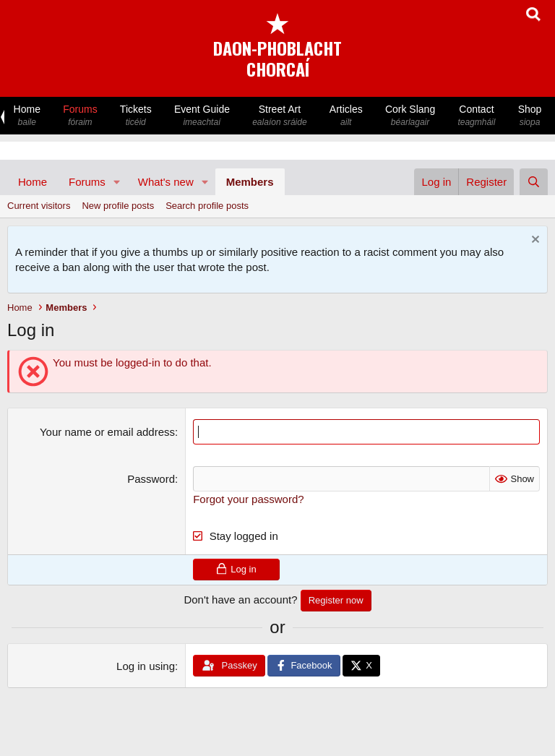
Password (151, 479)
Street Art (280, 116)
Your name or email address (107, 432)
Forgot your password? (248, 499)
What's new (166, 182)
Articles (346, 116)
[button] (117, 182)
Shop (530, 116)
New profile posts (118, 206)
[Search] (534, 182)
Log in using (146, 666)
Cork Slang (410, 116)
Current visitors (39, 206)
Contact (477, 116)
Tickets (135, 116)
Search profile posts (207, 206)
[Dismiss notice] (534, 241)
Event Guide (202, 116)
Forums (81, 116)
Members (250, 182)
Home (27, 116)
